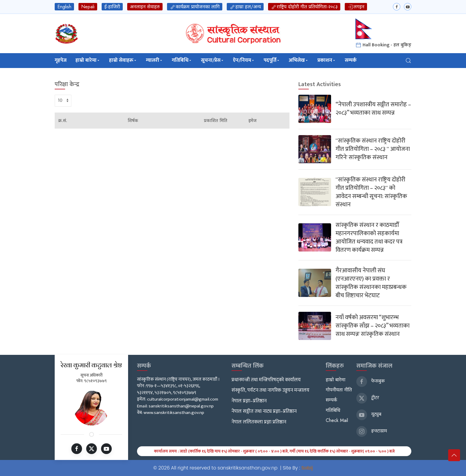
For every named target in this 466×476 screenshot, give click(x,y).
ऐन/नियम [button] (244, 60)
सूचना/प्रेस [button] (212, 60)
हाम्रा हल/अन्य (245, 7)
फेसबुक (371, 381)
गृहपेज (61, 60)
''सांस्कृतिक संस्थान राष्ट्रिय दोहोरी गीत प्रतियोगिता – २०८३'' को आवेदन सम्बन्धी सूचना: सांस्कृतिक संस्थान (371, 192)
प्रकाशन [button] (327, 60)
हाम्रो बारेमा (336, 380)
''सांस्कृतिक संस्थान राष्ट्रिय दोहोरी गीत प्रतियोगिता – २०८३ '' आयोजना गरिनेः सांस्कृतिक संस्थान (373, 149)
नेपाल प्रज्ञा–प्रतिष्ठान (249, 401)
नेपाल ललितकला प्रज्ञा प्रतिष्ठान (259, 422)
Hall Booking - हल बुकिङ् (383, 45)
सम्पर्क (351, 60)
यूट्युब (369, 414)
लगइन (356, 7)
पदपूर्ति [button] (272, 60)
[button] (408, 60)
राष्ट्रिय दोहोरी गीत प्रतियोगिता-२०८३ (304, 7)
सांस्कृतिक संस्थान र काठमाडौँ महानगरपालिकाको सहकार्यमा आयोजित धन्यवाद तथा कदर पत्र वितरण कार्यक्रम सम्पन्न (369, 238)
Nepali (88, 7)
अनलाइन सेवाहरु (145, 7)
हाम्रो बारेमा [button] (88, 60)
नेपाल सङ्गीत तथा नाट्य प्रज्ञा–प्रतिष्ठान (264, 411)
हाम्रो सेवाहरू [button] (123, 60)
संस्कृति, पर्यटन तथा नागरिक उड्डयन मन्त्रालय (270, 390)
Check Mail (337, 420)
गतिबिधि (333, 410)
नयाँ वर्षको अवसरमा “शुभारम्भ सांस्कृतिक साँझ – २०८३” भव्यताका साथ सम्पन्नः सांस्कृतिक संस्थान (373, 326)
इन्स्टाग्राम (372, 431)
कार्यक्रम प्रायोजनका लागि (195, 7)
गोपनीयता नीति (339, 390)
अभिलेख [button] (299, 60)
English (64, 7)
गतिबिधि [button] (182, 60)
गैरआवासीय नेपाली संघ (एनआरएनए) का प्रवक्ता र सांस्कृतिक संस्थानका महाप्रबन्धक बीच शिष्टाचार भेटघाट (371, 283)
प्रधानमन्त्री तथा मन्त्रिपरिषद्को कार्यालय (266, 380)
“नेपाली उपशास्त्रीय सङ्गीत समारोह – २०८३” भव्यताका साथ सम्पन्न (373, 109)
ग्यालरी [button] (154, 60)
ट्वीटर (368, 398)
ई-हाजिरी (112, 7)
